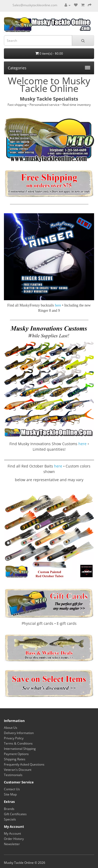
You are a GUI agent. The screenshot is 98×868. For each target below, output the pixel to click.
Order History (14, 839)
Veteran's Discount (18, 770)
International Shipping (20, 749)
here (82, 444)
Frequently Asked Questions (24, 764)
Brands (9, 809)
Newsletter (12, 844)
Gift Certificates (15, 814)
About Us (11, 728)
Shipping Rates (15, 759)
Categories (49, 68)
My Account (12, 833)
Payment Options (16, 754)
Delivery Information (19, 733)
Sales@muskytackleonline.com (35, 5)
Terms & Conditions (18, 743)
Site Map (10, 794)
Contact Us (12, 789)
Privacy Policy (14, 738)
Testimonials (13, 775)
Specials (10, 819)
